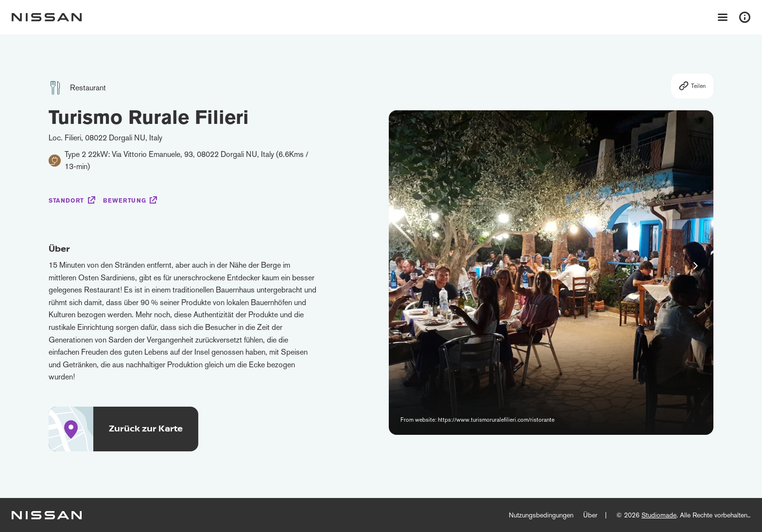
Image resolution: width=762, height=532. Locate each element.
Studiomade (659, 515)
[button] (695, 266)
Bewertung (124, 201)
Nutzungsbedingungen (541, 515)
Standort (66, 201)
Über (590, 515)
